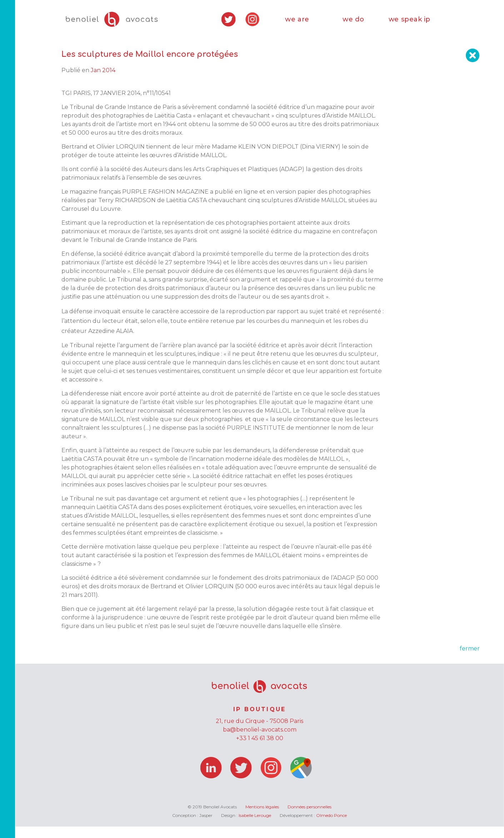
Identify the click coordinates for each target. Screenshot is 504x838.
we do (353, 25)
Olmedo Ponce (331, 827)
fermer (470, 660)
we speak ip (410, 25)
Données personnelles (310, 818)
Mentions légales (262, 818)
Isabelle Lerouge (255, 827)
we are (297, 25)
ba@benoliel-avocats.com (260, 741)
